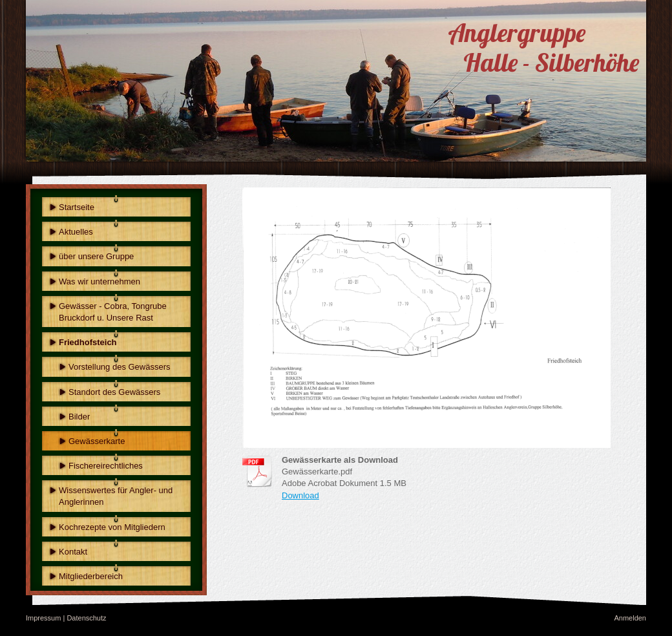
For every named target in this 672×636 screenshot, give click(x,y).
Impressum (43, 618)
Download (300, 495)
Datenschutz (86, 618)
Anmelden (630, 618)
